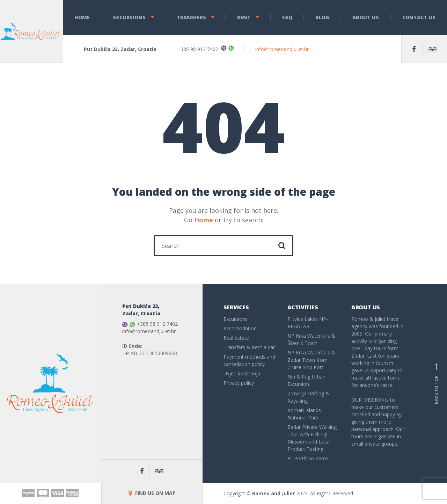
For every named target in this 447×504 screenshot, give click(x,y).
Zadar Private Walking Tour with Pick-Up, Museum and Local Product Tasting (312, 438)
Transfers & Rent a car (249, 347)
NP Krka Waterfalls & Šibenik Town (311, 339)
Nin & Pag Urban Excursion (306, 380)
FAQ (287, 17)
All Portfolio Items (308, 458)
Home (82, 17)
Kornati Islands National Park (304, 414)
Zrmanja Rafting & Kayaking (308, 397)
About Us (366, 17)
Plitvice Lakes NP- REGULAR (308, 323)
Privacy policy (239, 383)
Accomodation (240, 328)
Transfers (191, 17)
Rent (244, 17)
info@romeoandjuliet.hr (282, 49)
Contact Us (419, 17)
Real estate (236, 338)
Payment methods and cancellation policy (249, 360)
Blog (322, 17)
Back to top (437, 383)
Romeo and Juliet (274, 493)
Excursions (129, 17)
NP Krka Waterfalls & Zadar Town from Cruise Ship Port (311, 360)
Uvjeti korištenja (242, 373)
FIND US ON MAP (152, 493)
